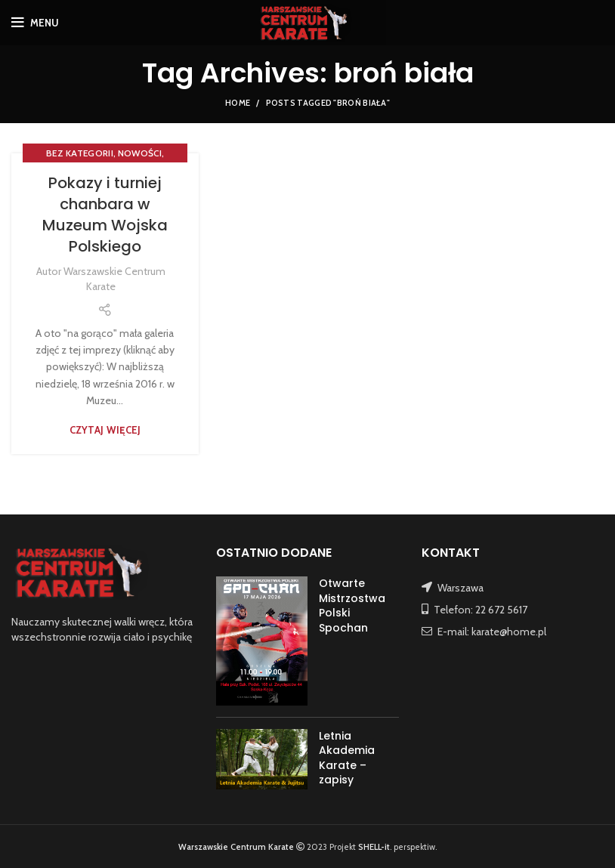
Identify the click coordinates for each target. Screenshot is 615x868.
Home (238, 103)
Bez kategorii (80, 153)
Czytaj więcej (105, 430)
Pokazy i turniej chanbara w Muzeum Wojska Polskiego (105, 215)
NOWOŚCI (140, 153)
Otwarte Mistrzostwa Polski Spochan (352, 605)
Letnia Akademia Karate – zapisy (347, 758)
